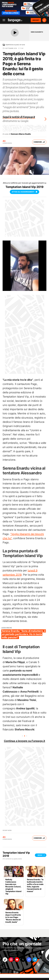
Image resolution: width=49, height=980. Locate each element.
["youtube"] (17, 960)
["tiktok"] (5, 960)
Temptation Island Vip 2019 (15, 45)
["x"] (23, 960)
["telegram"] (35, 960)
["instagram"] (11, 960)
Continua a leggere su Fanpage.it (25, 741)
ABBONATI (36, 20)
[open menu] (3, 20)
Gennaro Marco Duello (21, 134)
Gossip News (7, 830)
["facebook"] (29, 960)
